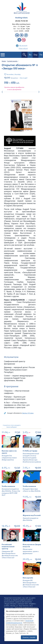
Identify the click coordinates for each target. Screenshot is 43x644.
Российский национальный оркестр (8, 547)
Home (4, 61)
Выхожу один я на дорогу (9, 452)
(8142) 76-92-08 (22, 21)
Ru (30, 55)
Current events (12, 61)
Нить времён (28, 578)
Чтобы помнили (8, 486)
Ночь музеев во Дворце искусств (32, 546)
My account (23, 46)
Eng (35, 55)
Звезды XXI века (28, 413)
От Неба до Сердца (30, 451)
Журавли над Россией (32, 515)
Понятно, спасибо (29, 637)
